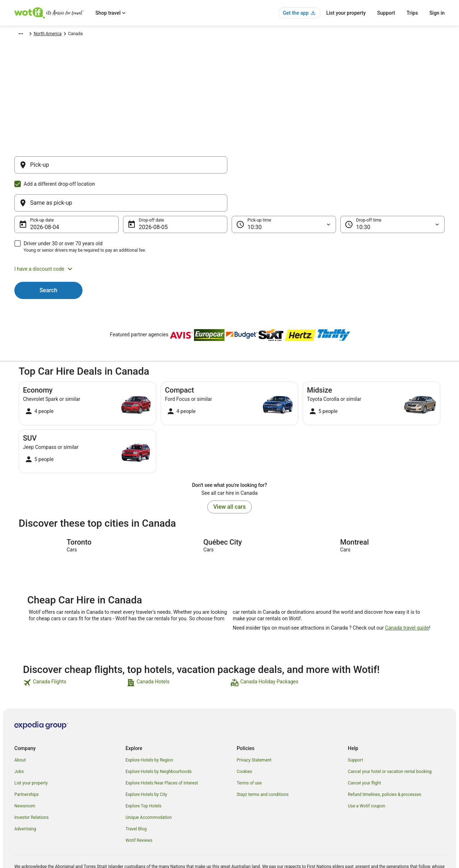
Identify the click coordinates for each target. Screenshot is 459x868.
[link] (74, 648)
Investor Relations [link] (32, 783)
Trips (412, 13)
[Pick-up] (121, 169)
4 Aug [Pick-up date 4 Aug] (37, 193)
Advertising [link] (25, 795)
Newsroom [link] (25, 772)
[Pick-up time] (284, 190)
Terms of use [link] (249, 749)
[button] (229, 234)
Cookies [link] (244, 737)
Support (386, 13)
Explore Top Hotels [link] (143, 772)
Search (48, 256)
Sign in (437, 13)
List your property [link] (31, 749)
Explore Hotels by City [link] (146, 760)
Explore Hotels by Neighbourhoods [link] (158, 737)
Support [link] (355, 726)
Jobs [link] (19, 737)
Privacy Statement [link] (254, 726)
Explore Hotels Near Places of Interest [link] (162, 749)
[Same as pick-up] (338, 169)
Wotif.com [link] (24, 35)
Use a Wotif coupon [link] (366, 772)
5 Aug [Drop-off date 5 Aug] (146, 193)
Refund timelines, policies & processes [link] (385, 760)
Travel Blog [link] (136, 795)
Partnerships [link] (27, 760)
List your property (346, 13)
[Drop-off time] (392, 190)
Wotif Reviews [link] (139, 806)
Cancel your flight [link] (365, 749)
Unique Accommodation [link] (149, 783)
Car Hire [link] (48, 35)
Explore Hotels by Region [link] (149, 726)
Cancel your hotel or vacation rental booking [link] (390, 737)
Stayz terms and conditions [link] (263, 760)
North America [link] (76, 35)
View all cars (229, 472)
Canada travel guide (407, 593)
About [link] (20, 726)
